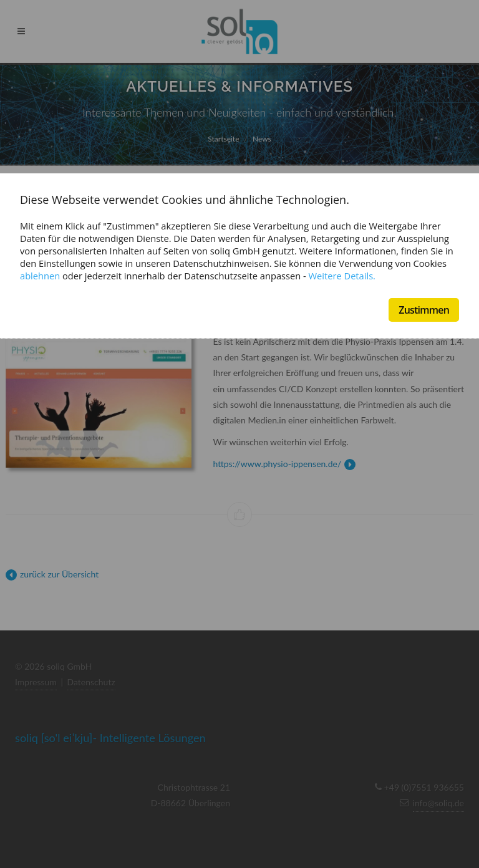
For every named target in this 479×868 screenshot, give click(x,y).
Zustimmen (424, 310)
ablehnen (40, 276)
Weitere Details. (342, 276)
